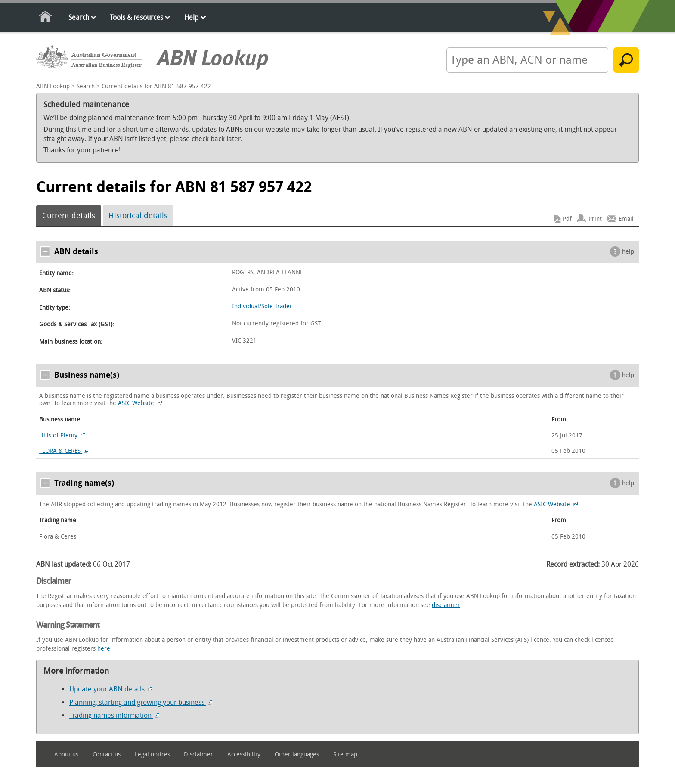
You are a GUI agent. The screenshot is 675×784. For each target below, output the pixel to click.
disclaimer (446, 605)
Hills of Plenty (62, 435)
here (104, 649)
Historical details (138, 216)
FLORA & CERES (64, 451)
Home (46, 18)
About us (66, 755)
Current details (69, 216)
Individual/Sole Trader (262, 306)
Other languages (297, 755)
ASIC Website (140, 403)
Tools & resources (136, 17)
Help (191, 17)
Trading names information (114, 715)
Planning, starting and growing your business (141, 702)
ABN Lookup (53, 86)
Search (79, 17)
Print (595, 219)
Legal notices (152, 755)
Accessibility (244, 755)
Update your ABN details (111, 689)
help (628, 252)
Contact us (107, 755)
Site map (345, 755)
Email (626, 219)
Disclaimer (198, 755)
